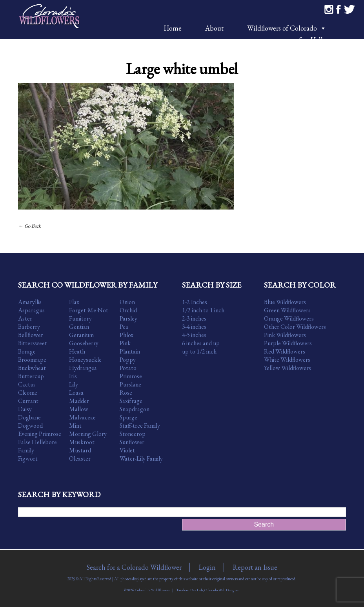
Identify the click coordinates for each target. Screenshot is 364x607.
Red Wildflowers (285, 351)
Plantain (130, 351)
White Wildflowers (287, 360)
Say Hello (313, 40)
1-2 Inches (195, 302)
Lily (74, 384)
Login (207, 567)
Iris (73, 376)
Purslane (130, 384)
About (214, 28)
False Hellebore (37, 442)
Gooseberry (84, 343)
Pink (125, 343)
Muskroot (82, 442)
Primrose (131, 376)
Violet (127, 450)
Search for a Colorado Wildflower (134, 567)
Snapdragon (135, 409)
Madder (79, 401)
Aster (25, 318)
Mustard (80, 450)
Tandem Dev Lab (189, 590)
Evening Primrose (40, 434)
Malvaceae (82, 417)
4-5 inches (194, 335)
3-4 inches (194, 327)
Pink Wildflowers (285, 335)
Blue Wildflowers (285, 302)
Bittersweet (33, 343)
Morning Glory (88, 434)
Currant (28, 401)
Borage (27, 351)
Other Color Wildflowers (295, 327)
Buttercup (31, 376)
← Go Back (29, 226)
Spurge (128, 417)
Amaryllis (30, 302)
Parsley (128, 318)
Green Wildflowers (287, 310)
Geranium (81, 335)
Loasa (76, 393)
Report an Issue (255, 567)
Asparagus (31, 310)
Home (173, 28)
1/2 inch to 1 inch (203, 310)
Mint (75, 426)
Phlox (126, 335)
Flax (74, 302)
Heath (77, 351)
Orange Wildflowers (289, 318)
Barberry (29, 327)
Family (26, 450)
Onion (127, 302)
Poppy (128, 360)
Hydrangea (83, 368)
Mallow (79, 409)
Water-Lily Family (141, 458)
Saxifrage (131, 401)
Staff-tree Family (140, 426)
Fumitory (80, 318)
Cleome (28, 393)
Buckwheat (32, 368)
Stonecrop (133, 434)
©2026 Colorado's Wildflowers (147, 590)
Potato (128, 368)
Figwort (28, 458)
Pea (124, 327)
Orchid (128, 310)
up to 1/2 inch (199, 351)
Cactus (27, 384)
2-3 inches (194, 318)
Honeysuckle (85, 360)
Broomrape (32, 360)
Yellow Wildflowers (288, 368)
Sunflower (132, 442)
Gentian (79, 327)
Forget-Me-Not (89, 310)
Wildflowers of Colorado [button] (287, 28)
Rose (126, 393)
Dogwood (30, 426)
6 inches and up (201, 343)
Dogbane (29, 417)
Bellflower (31, 335)
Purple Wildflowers (288, 343)
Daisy (25, 409)
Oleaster (80, 458)
